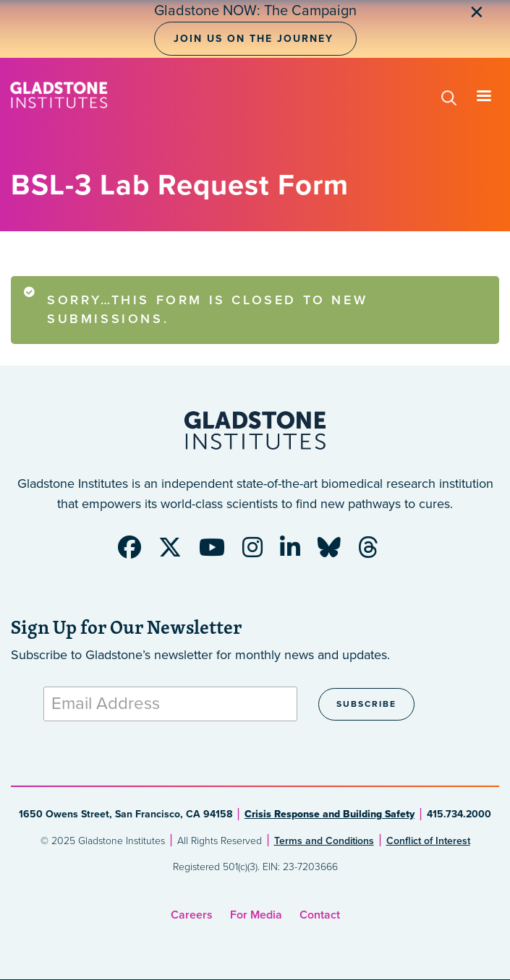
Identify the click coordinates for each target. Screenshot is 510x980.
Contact (320, 915)
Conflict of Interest (428, 841)
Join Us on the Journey (254, 39)
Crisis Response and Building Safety (330, 814)
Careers (192, 915)
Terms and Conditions (324, 841)
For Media (256, 915)
